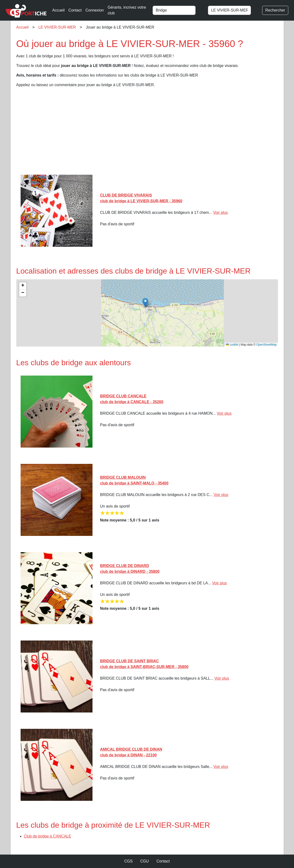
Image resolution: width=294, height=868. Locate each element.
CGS (129, 861)
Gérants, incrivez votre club (127, 10)
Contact (75, 10)
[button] (145, 303)
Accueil (58, 10)
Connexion (95, 10)
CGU (144, 861)
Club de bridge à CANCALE (48, 836)
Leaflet (232, 345)
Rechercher (275, 10)
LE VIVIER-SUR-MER (57, 27)
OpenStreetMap (267, 345)
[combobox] (178, 10)
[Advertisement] (147, 133)
